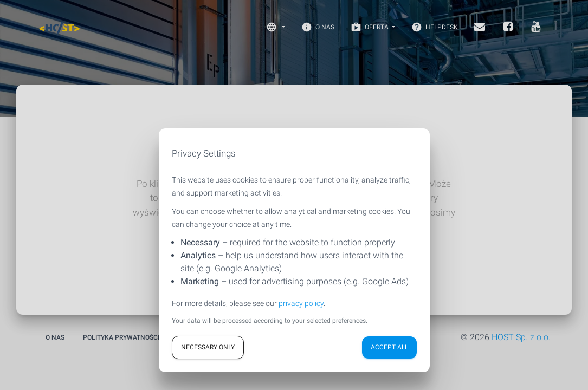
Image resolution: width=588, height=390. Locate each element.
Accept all (389, 347)
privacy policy (301, 303)
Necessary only (208, 347)
